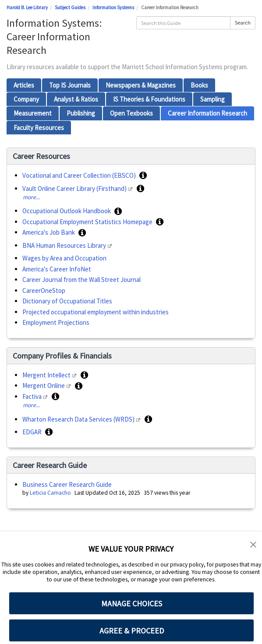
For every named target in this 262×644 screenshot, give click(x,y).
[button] (143, 176)
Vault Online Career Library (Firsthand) (75, 188)
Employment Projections (56, 322)
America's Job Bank (49, 232)
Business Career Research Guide (67, 484)
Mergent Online (44, 385)
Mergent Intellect (47, 375)
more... (31, 197)
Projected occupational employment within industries (96, 312)
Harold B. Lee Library (27, 7)
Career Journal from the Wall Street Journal (81, 280)
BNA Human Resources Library (65, 245)
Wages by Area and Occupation (64, 258)
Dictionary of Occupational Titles (67, 301)
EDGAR (33, 432)
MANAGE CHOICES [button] (132, 604)
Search (243, 23)
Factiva (33, 396)
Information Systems (113, 7)
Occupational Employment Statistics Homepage (88, 222)
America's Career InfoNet (57, 269)
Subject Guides (70, 7)
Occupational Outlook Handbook (67, 211)
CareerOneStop (44, 290)
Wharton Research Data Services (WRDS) (79, 419)
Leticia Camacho (50, 493)
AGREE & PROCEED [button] (132, 631)
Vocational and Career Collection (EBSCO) (80, 175)
